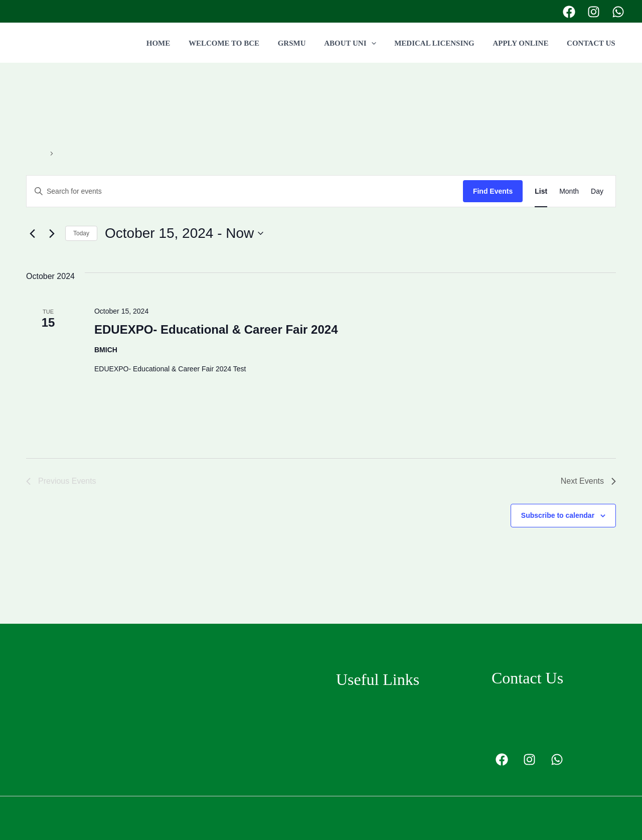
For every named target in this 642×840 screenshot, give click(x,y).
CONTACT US (593, 43)
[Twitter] (618, 12)
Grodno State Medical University (393, 709)
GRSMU (307, 43)
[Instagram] (594, 12)
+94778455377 (519, 11)
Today (81, 233)
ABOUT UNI (361, 43)
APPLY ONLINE (525, 43)
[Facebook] (569, 12)
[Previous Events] (32, 233)
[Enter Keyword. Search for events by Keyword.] (245, 191)
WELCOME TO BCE (242, 43)
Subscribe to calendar (558, 515)
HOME (180, 43)
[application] (383, 43)
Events (37, 153)
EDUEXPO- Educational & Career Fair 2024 (216, 329)
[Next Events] (52, 233)
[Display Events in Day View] (597, 191)
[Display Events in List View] (541, 191)
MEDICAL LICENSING (443, 43)
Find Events (493, 191)
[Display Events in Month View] (569, 191)
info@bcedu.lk (535, 733)
